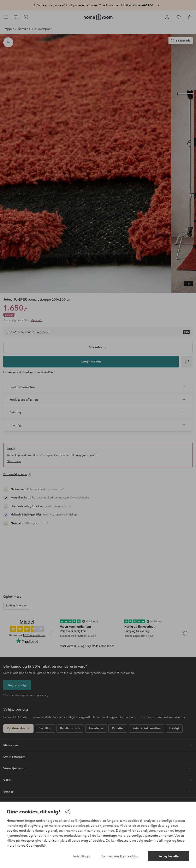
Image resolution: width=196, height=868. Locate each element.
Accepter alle (169, 856)
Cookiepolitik (36, 845)
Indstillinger (82, 856)
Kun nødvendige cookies (119, 856)
